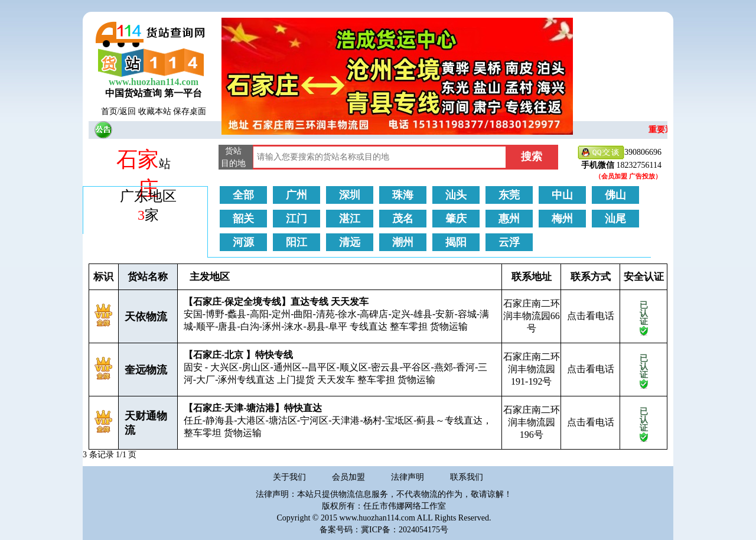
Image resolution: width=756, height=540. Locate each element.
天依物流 (146, 317)
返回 (128, 111)
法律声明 (408, 477)
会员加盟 (348, 477)
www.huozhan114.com (154, 82)
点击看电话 (591, 316)
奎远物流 (146, 370)
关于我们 (289, 477)
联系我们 (467, 477)
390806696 (620, 153)
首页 (109, 111)
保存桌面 (190, 111)
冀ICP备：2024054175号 (405, 530)
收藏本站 (155, 111)
